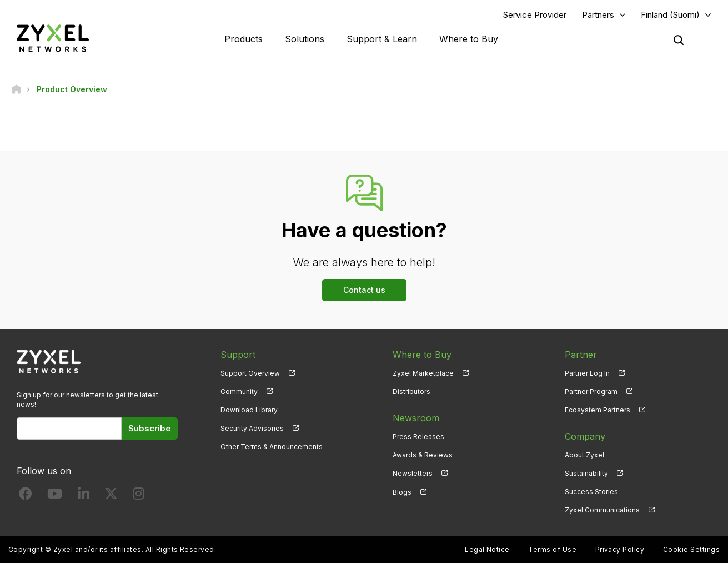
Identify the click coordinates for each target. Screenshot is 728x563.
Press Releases (418, 437)
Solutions (305, 39)
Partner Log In (587, 373)
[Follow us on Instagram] (139, 496)
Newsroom (416, 418)
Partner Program (591, 392)
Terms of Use (552, 549)
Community (239, 392)
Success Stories (591, 492)
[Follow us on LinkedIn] (84, 496)
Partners (598, 15)
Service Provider (535, 15)
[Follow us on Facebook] (26, 496)
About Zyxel (584, 455)
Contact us (364, 290)
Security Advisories (252, 428)
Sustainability (586, 473)
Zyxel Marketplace (423, 373)
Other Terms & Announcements (272, 447)
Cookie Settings (691, 549)
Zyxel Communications (602, 510)
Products (243, 39)
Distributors (411, 392)
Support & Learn (382, 39)
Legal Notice (487, 549)
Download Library (249, 410)
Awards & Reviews (423, 455)
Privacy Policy (620, 549)
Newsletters (413, 473)
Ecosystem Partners (598, 410)
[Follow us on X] (111, 496)
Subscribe (150, 428)
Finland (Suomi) (670, 15)
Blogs (402, 492)
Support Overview (250, 373)
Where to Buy (469, 39)
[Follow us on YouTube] (55, 496)
